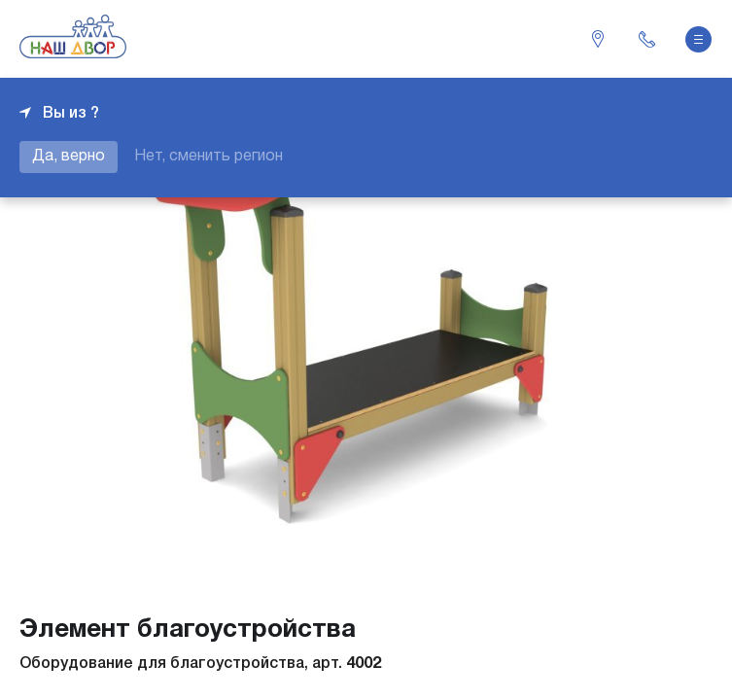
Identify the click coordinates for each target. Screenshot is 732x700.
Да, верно (69, 157)
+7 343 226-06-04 (646, 39)
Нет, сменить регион (209, 157)
